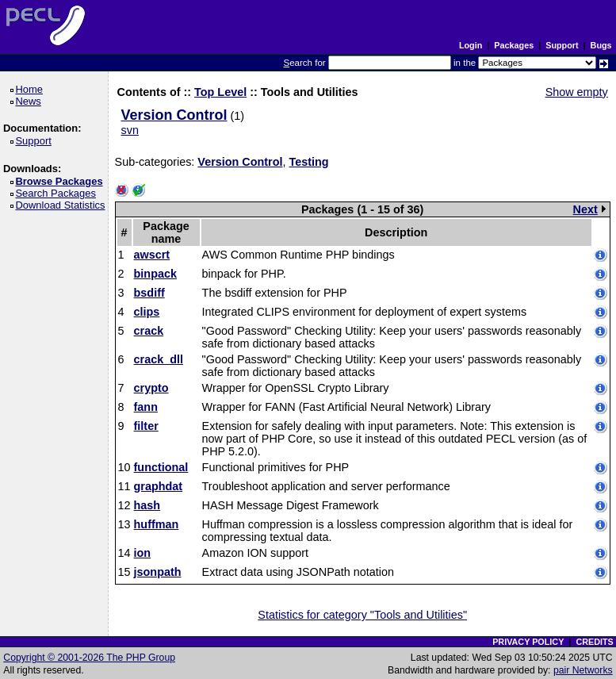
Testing (308, 162)
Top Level (220, 92)
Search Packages (58, 193)
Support (562, 45)
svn (130, 130)
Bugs (601, 45)
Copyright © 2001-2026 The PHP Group (89, 658)
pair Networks (583, 670)
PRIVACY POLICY (528, 642)
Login (471, 45)
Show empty (577, 92)
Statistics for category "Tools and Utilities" (362, 615)
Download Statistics (63, 205)
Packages (514, 45)
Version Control (174, 115)
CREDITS (594, 642)
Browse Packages (61, 181)
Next (589, 209)
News (31, 101)
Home (31, 89)
